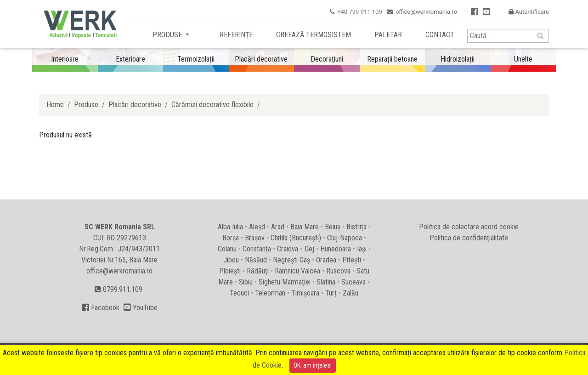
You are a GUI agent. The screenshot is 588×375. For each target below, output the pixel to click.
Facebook (101, 308)
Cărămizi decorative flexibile (212, 105)
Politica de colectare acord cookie (469, 227)
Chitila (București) (296, 238)
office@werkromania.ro (426, 12)
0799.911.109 (119, 289)
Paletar (388, 35)
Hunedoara (336, 249)
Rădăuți (258, 271)
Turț (331, 293)
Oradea (326, 260)
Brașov (255, 238)
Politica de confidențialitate (469, 238)
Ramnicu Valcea (297, 271)
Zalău (351, 293)
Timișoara (305, 293)
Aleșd (257, 227)
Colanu (227, 249)
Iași (362, 249)
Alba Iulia (230, 227)
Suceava (353, 282)
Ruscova (338, 271)
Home (55, 105)
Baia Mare (305, 227)
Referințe (236, 35)
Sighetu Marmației (285, 282)
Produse (168, 35)
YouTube (141, 308)
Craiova (288, 249)
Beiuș (333, 227)
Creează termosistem (314, 35)
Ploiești (230, 271)
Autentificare (529, 12)
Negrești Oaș (291, 260)
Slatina (326, 282)
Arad (278, 227)
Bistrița (356, 227)
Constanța (257, 249)
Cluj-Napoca (345, 238)
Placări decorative (135, 105)
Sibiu (246, 282)
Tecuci (239, 293)
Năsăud (256, 260)
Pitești (352, 260)
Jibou (231, 260)
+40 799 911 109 (359, 12)
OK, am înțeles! (313, 365)
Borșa (231, 238)
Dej (309, 249)
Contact (440, 35)
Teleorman (270, 293)
